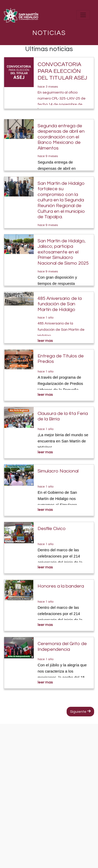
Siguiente (80, 711)
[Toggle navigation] (83, 15)
